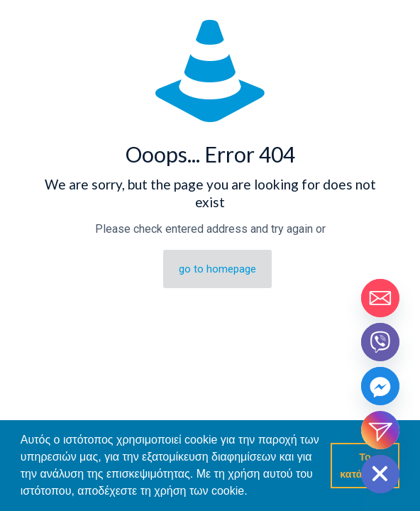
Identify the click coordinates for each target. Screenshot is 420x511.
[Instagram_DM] (380, 430)
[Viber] (380, 342)
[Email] (380, 298)
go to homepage (217, 269)
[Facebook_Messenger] (380, 386)
